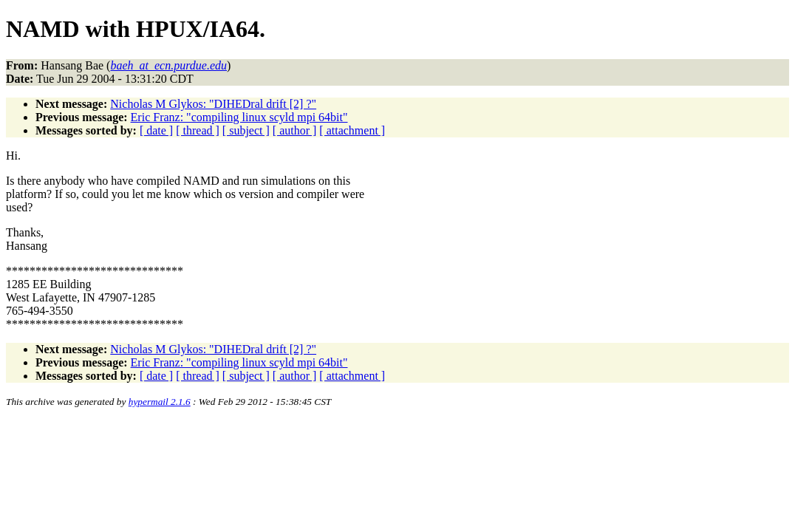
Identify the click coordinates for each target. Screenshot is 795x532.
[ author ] (295, 130)
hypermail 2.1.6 (160, 402)
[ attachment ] (352, 130)
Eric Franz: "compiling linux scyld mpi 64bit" (239, 117)
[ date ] (156, 130)
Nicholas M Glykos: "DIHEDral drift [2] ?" (213, 104)
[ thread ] (198, 130)
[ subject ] (246, 130)
